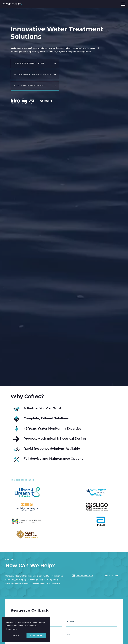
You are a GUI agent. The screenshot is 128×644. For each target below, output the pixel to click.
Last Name (70, 622)
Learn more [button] (11, 629)
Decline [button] (16, 635)
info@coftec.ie (84, 576)
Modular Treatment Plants (35, 63)
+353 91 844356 (112, 576)
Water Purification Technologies (35, 75)
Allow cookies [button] (36, 635)
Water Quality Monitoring (35, 86)
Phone (69, 635)
